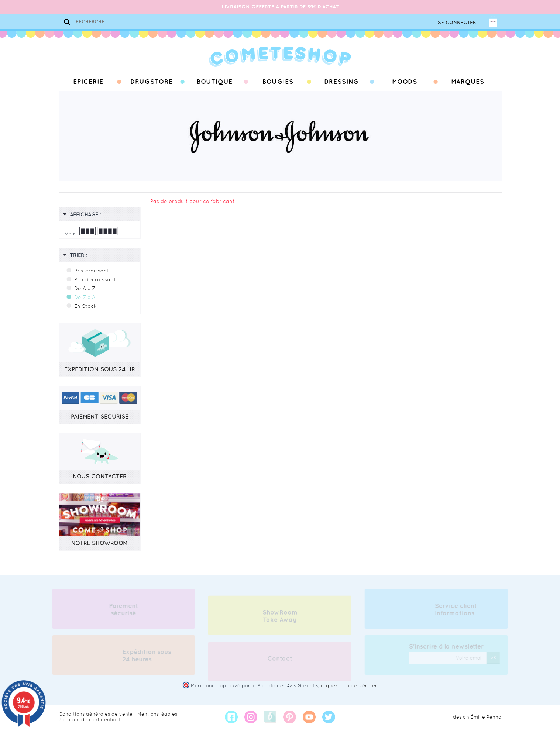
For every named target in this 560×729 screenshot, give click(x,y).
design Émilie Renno (477, 717)
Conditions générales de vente (96, 714)
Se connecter (457, 22)
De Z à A (85, 297)
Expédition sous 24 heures (145, 656)
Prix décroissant (95, 279)
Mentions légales (157, 714)
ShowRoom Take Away (280, 618)
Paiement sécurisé (122, 609)
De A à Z (85, 288)
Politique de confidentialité (91, 720)
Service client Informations (458, 609)
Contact (280, 660)
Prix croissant (92, 271)
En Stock (85, 306)
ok (495, 657)
